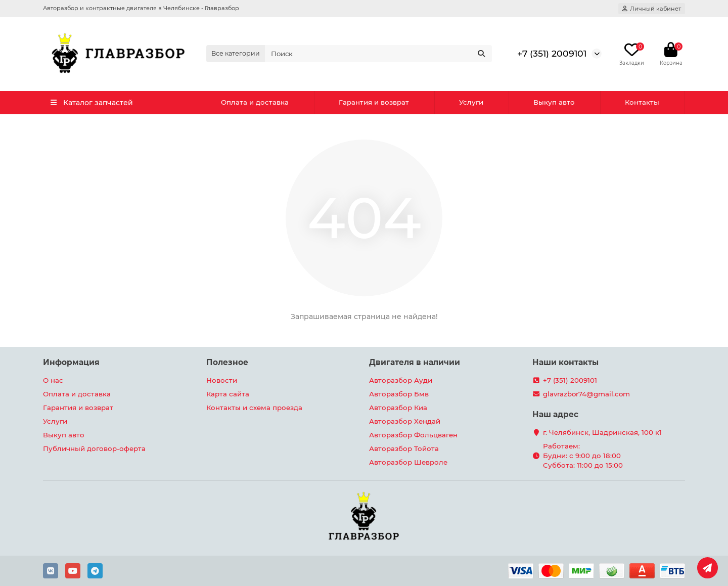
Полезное (227, 362)
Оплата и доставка (255, 102)
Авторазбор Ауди (401, 380)
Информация (71, 362)
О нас (53, 380)
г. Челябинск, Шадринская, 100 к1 (602, 432)
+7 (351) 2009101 (552, 53)
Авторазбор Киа (398, 408)
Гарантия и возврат (374, 102)
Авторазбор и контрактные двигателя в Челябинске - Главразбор (141, 8)
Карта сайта (228, 394)
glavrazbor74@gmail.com (586, 394)
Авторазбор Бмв (399, 394)
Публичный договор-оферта (94, 448)
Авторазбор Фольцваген (413, 435)
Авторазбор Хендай (405, 421)
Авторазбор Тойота (404, 448)
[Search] (379, 54)
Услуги (471, 102)
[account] (652, 9)
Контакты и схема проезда (254, 408)
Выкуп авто (554, 102)
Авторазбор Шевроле (408, 462)
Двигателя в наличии (415, 362)
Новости (222, 380)
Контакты (642, 102)
